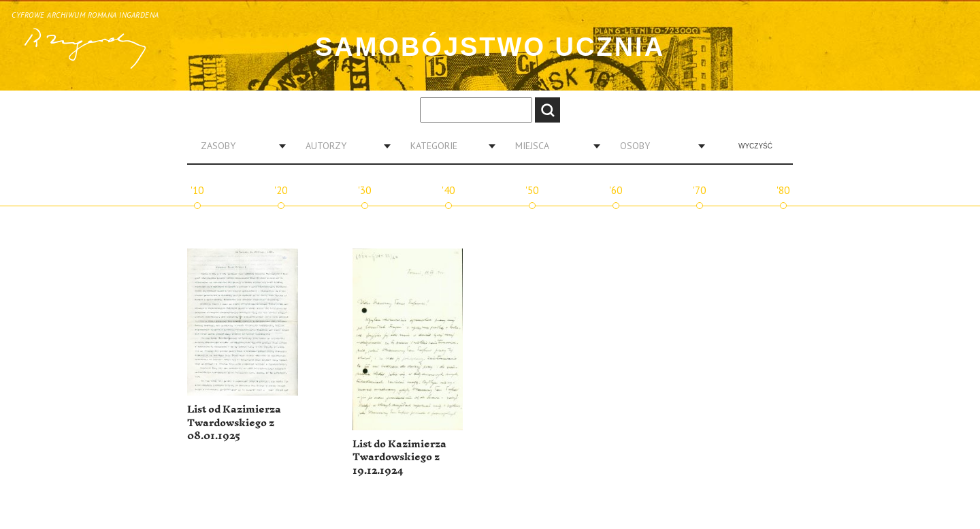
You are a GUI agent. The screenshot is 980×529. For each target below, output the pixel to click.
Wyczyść (755, 146)
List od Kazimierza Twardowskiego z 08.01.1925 (234, 423)
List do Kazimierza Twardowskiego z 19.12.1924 (399, 458)
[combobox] (238, 146)
